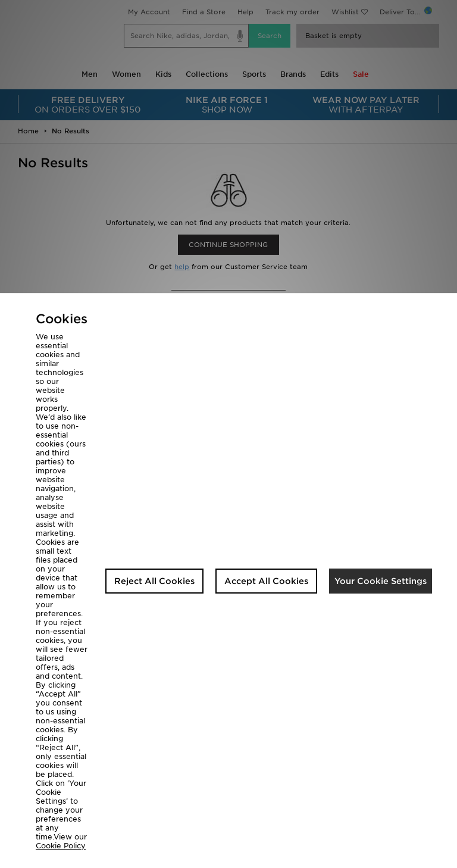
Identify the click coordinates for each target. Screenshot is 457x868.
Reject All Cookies (154, 581)
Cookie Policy (61, 846)
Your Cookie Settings (381, 581)
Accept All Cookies (266, 581)
